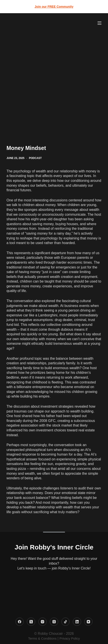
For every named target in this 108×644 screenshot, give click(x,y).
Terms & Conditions (42, 638)
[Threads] (54, 622)
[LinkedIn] (77, 622)
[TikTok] (66, 622)
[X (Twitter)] (31, 622)
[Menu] (99, 23)
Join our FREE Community (54, 7)
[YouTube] (89, 622)
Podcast (35, 158)
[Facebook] (20, 622)
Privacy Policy (70, 638)
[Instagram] (43, 622)
